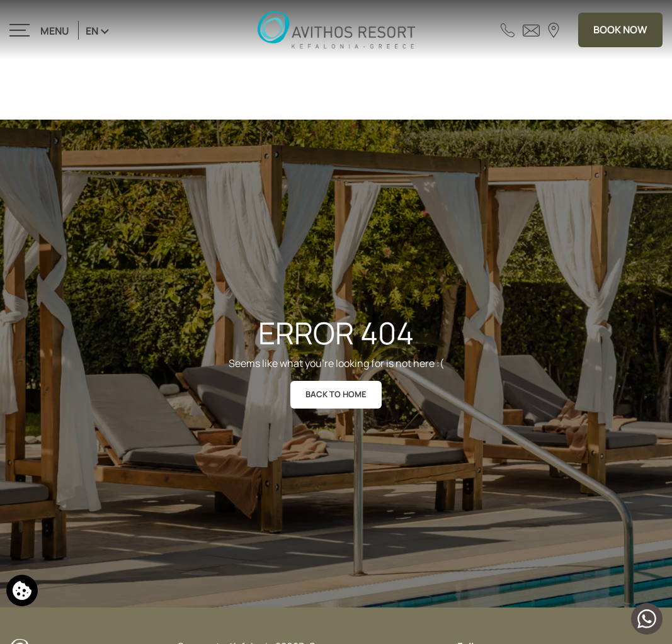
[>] (40, 30)
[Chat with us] (647, 619)
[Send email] (531, 30)
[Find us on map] (554, 30)
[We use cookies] (22, 590)
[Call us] (508, 30)
